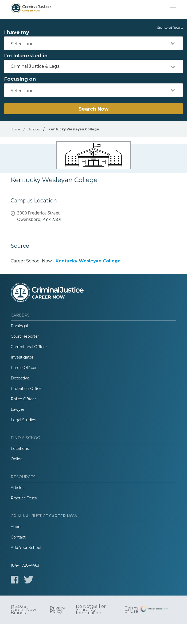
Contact (18, 537)
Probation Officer (27, 389)
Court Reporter (25, 336)
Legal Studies (23, 420)
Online (17, 459)
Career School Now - (66, 261)
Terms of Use (131, 610)
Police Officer (23, 399)
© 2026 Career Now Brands (23, 610)
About (16, 527)
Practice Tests (24, 498)
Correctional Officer (29, 347)
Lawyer (17, 409)
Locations (20, 449)
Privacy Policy (57, 610)
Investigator (22, 357)
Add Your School (26, 548)
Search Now (93, 109)
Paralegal (19, 326)
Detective (20, 378)
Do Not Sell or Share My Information (91, 610)
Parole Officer (24, 368)
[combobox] (93, 43)
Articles (17, 488)
